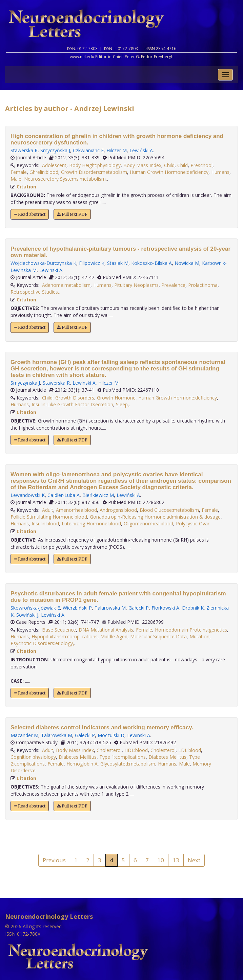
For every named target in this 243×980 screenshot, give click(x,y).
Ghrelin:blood (44, 172)
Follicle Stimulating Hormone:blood (49, 517)
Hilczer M (117, 150)
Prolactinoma (203, 285)
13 (176, 860)
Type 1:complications (123, 757)
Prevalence (173, 285)
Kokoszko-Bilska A (151, 263)
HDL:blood (136, 750)
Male (16, 179)
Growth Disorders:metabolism (94, 172)
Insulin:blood (45, 523)
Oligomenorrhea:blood (148, 523)
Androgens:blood (118, 510)
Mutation (199, 636)
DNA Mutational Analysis (106, 630)
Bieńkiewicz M (98, 495)
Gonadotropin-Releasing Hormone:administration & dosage (155, 517)
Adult (48, 510)
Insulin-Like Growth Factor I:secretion (72, 404)
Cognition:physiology (33, 757)
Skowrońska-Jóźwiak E (35, 608)
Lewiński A (141, 150)
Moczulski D (111, 735)
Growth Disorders (75, 398)
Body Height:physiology (95, 165)
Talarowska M (110, 608)
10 (161, 860)
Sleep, (123, 404)
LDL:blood (190, 750)
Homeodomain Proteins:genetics (191, 630)
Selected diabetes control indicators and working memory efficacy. (102, 727)
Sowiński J (27, 615)
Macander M (24, 735)
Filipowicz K (92, 263)
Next (194, 860)
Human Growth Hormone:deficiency (169, 172)
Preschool (201, 165)
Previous (54, 860)
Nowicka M (187, 263)
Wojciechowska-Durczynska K (43, 263)
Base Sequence (59, 630)
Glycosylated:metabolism (128, 764)
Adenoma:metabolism (66, 285)
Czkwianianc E (88, 150)
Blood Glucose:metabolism (169, 510)
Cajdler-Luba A (64, 495)
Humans (220, 172)
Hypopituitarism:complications (65, 636)
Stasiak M (118, 263)
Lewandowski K (28, 495)
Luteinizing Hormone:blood (91, 523)
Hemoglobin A (82, 764)
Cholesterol (109, 750)
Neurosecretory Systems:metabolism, (66, 179)
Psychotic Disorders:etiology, (42, 643)
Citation (26, 187)
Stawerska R (24, 150)
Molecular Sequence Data (158, 636)
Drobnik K (193, 608)
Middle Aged (114, 636)
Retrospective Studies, (35, 292)
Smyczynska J (25, 383)
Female (19, 172)
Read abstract (30, 214)
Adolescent (54, 165)
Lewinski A (51, 270)
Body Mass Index (142, 165)
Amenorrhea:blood (76, 510)
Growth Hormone (116, 398)
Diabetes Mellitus (78, 757)
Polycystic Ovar (193, 523)
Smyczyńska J (55, 150)
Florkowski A (165, 608)
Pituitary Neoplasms (136, 285)
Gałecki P (139, 608)
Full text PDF (72, 214)
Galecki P (85, 735)
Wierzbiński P (77, 608)
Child (169, 165)
